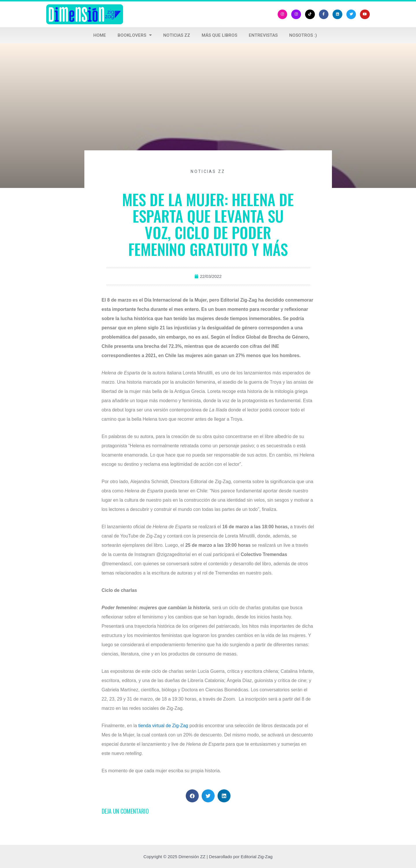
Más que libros (219, 35)
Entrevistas (263, 35)
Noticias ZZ (177, 35)
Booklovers (135, 35)
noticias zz (208, 171)
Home (100, 35)
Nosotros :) (303, 35)
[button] (192, 796)
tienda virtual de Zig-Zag (163, 726)
